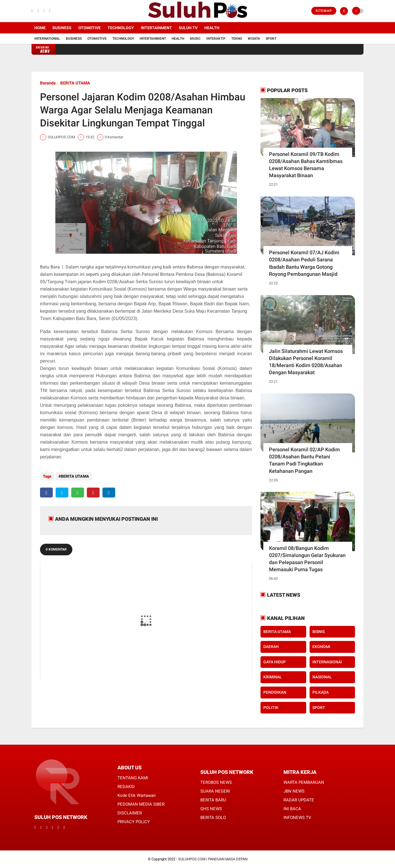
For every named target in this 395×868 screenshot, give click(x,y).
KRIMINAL (273, 677)
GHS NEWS (211, 809)
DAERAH (271, 647)
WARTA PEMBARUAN (304, 782)
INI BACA (292, 809)
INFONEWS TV (297, 818)
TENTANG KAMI (133, 778)
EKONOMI (321, 647)
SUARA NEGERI (215, 791)
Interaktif (216, 39)
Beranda (48, 83)
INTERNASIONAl (327, 662)
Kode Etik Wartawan (136, 795)
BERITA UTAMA (75, 83)
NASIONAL (322, 677)
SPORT (319, 708)
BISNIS (319, 632)
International (47, 39)
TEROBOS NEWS (216, 782)
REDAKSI (126, 787)
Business (62, 28)
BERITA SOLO (213, 818)
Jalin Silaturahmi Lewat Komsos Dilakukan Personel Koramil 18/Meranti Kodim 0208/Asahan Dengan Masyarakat (306, 362)
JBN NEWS (294, 791)
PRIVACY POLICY (134, 822)
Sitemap (324, 11)
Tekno (237, 39)
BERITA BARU (213, 800)
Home (40, 28)
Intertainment (156, 28)
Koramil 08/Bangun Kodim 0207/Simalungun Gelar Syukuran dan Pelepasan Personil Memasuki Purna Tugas (307, 559)
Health (212, 28)
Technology (121, 28)
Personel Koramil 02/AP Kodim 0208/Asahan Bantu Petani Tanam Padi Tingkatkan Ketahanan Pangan (304, 460)
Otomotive (90, 28)
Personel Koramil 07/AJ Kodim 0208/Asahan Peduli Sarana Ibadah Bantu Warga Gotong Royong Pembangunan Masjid (304, 263)
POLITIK (271, 708)
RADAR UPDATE (299, 800)
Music (195, 39)
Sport (271, 39)
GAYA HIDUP (275, 662)
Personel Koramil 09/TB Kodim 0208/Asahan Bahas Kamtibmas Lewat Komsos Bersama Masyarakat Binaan (306, 165)
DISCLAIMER (130, 813)
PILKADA (321, 692)
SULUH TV (188, 28)
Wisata (254, 39)
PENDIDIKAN (275, 692)
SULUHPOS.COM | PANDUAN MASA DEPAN (213, 859)
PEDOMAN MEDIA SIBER (141, 804)
